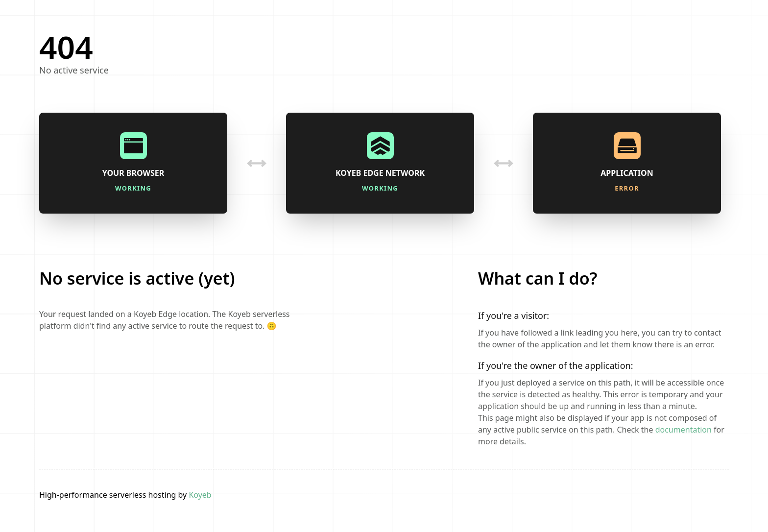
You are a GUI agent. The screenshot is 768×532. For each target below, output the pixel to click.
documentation (684, 430)
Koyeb (200, 495)
